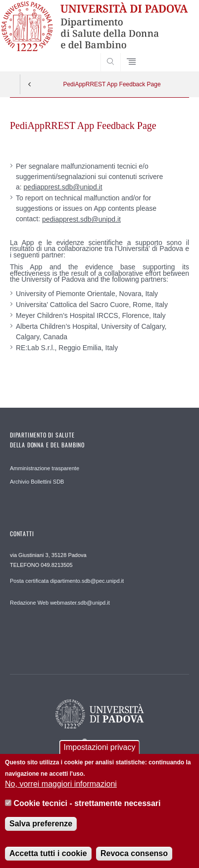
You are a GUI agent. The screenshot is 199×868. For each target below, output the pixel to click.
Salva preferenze (41, 833)
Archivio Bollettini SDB (37, 482)
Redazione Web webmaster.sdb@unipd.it (60, 603)
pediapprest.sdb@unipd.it (63, 187)
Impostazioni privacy (100, 756)
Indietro (30, 84)
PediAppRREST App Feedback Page (112, 84)
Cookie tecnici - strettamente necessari (87, 812)
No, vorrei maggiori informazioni (61, 793)
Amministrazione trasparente (45, 468)
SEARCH (172, 53)
